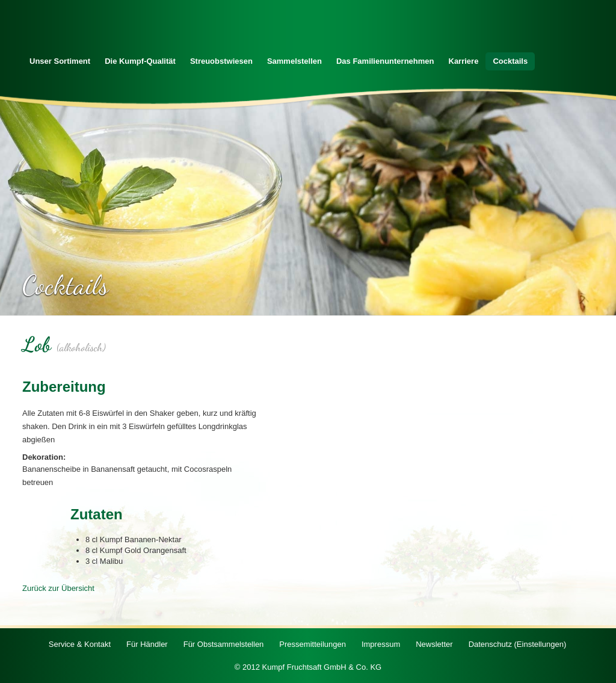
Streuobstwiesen (221, 61)
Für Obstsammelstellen (224, 644)
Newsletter (434, 644)
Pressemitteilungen (313, 644)
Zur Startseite (76, 29)
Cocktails (510, 61)
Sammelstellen (294, 61)
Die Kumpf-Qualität (140, 61)
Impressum (381, 644)
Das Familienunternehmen (385, 61)
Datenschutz (518, 644)
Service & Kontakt (80, 644)
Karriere (464, 61)
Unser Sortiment (60, 61)
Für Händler (147, 644)
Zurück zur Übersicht (58, 588)
